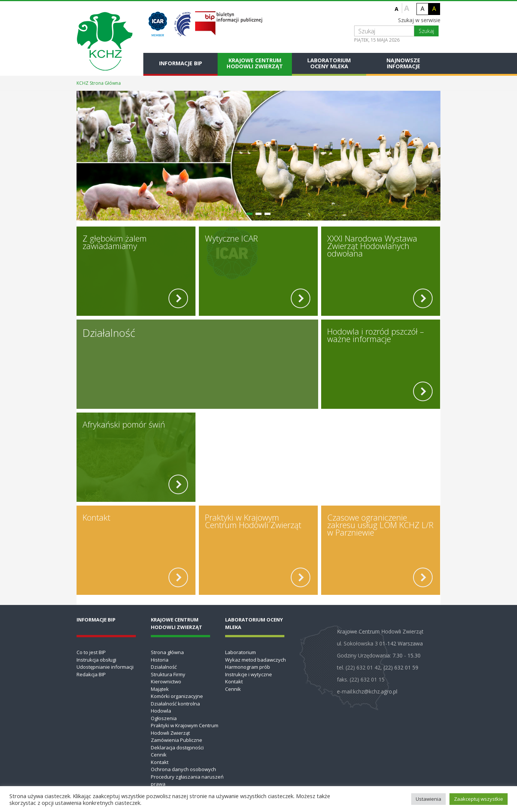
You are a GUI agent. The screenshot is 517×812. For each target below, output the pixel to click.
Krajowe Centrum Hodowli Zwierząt (255, 63)
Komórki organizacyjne (177, 696)
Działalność (164, 667)
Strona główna (167, 652)
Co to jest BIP (91, 652)
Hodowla (161, 711)
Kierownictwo (166, 681)
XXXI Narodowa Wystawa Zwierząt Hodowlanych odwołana (372, 246)
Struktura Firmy (168, 674)
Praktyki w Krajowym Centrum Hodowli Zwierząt (253, 521)
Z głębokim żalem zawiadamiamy (115, 242)
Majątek (160, 689)
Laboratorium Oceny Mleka (329, 63)
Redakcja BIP (91, 674)
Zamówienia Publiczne (177, 740)
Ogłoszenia (164, 718)
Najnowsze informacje (403, 63)
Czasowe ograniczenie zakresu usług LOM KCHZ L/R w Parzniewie (380, 525)
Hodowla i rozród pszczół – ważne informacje (376, 335)
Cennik (159, 755)
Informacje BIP (181, 63)
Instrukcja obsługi (96, 660)
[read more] (178, 298)
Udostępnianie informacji (105, 667)
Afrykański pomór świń (124, 424)
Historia (160, 660)
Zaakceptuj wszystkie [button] (479, 799)
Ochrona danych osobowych (183, 769)
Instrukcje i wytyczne (249, 674)
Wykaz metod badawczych (255, 660)
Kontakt (96, 517)
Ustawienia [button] (428, 799)
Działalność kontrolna (175, 704)
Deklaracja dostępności (177, 747)
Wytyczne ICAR (231, 238)
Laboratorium (240, 652)
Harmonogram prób (248, 667)
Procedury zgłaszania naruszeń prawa (187, 780)
